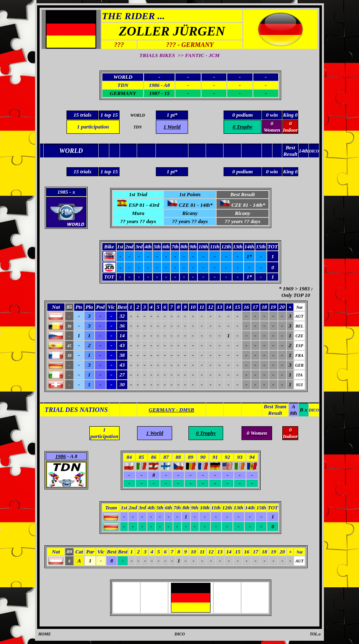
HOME (45, 634)
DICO (180, 634)
